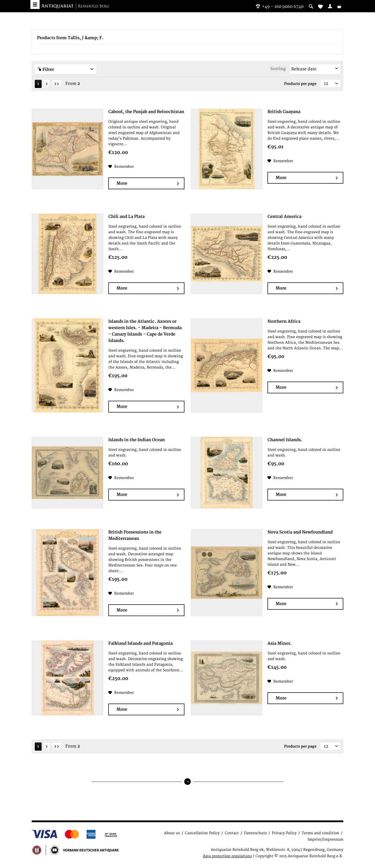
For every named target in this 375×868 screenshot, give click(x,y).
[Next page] (47, 84)
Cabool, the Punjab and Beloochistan (146, 112)
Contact (232, 833)
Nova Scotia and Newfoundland (300, 532)
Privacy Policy (284, 833)
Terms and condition (320, 833)
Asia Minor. (280, 643)
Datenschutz (255, 833)
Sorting (278, 69)
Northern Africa (284, 321)
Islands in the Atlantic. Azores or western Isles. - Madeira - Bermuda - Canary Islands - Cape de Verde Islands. (145, 331)
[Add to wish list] (121, 167)
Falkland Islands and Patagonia (140, 643)
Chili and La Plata (126, 217)
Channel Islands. (285, 440)
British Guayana (284, 112)
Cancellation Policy (202, 833)
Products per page (300, 84)
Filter (66, 69)
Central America (284, 217)
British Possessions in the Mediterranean (135, 535)
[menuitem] (330, 6)
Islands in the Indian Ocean (137, 440)
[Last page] (57, 84)
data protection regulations (227, 856)
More (148, 183)
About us (172, 833)
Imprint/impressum (325, 839)
